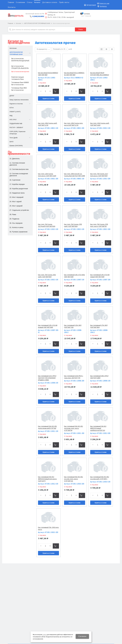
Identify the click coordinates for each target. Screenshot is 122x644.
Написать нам (105, 3)
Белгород (103, 6)
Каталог (19, 23)
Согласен (82, 636)
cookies (44, 635)
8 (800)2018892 (38, 16)
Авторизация (91, 5)
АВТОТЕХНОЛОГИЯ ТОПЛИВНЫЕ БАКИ (37, 23)
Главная (10, 23)
